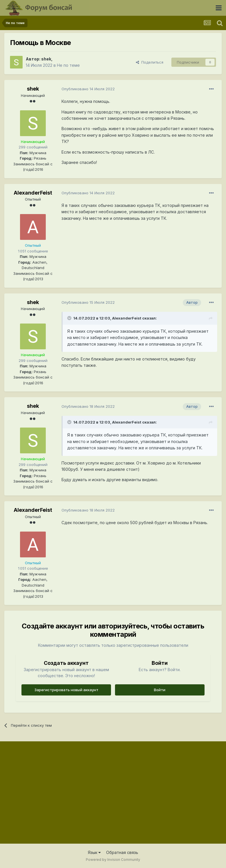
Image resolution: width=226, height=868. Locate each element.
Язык (94, 852)
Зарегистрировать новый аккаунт (66, 690)
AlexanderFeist (33, 193)
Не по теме (68, 65)
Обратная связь (122, 852)
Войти (160, 690)
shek (46, 59)
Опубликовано (88, 89)
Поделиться (150, 62)
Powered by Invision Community (113, 860)
